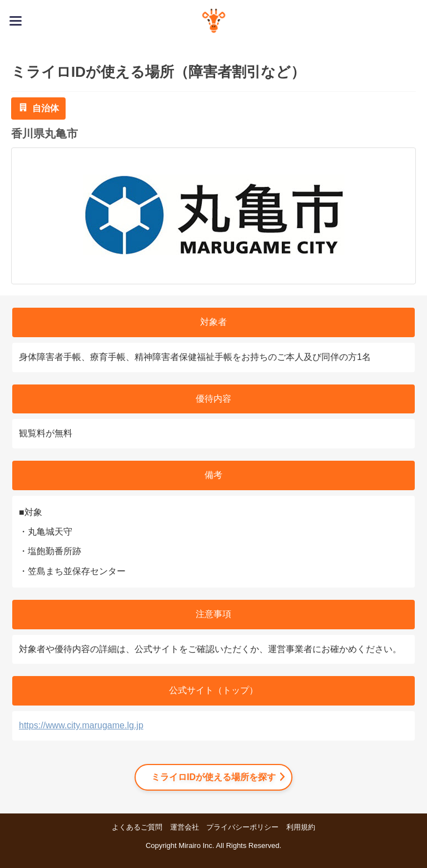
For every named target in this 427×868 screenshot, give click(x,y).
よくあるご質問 (137, 827)
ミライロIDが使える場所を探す (213, 777)
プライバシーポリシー (242, 827)
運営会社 (185, 827)
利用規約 (301, 827)
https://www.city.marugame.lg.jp (81, 725)
